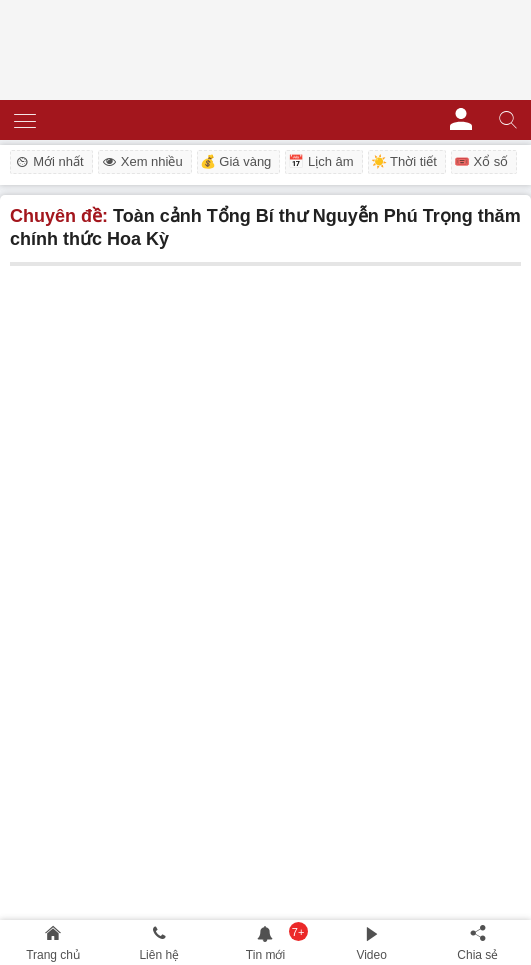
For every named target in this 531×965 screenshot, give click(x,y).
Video (371, 955)
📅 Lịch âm (320, 161)
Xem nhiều (142, 161)
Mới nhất (48, 161)
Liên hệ (159, 955)
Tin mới (265, 955)
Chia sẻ (477, 955)
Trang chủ (53, 955)
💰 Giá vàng (236, 161)
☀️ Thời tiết (404, 161)
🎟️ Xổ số (481, 161)
